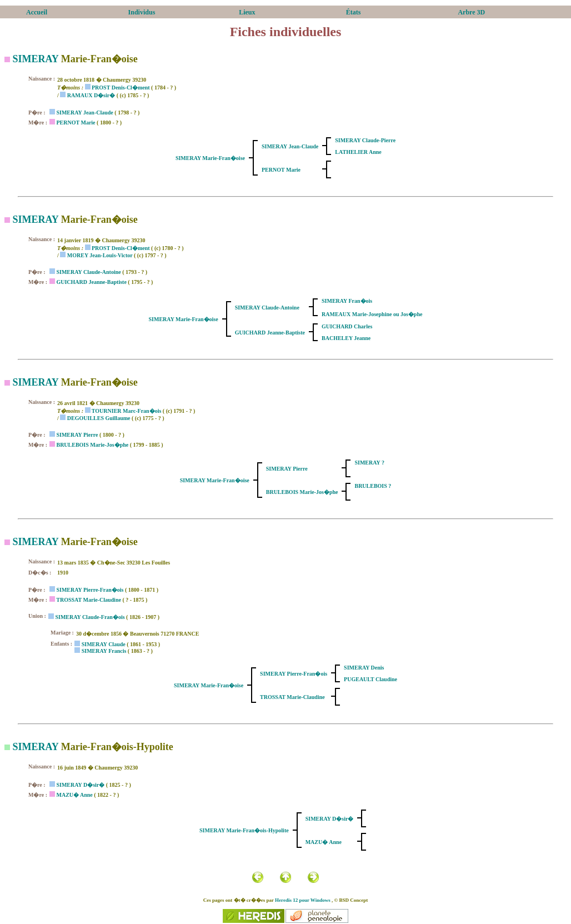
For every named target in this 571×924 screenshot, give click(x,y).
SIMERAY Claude (104, 644)
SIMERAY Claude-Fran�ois (90, 617)
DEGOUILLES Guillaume (99, 418)
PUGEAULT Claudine (370, 679)
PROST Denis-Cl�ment (121, 88)
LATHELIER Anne (358, 152)
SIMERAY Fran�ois (347, 301)
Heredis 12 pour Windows (303, 900)
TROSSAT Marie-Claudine (89, 600)
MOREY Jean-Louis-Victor (100, 255)
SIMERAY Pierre (77, 435)
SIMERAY (36, 59)
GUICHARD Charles (347, 326)
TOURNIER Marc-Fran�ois (126, 411)
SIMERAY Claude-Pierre (365, 140)
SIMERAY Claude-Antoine (88, 272)
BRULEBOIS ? (373, 486)
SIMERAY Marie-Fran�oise (210, 158)
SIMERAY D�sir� (80, 785)
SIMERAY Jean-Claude (84, 113)
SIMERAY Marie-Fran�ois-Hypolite (244, 830)
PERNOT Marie (76, 123)
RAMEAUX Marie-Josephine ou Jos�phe (372, 314)
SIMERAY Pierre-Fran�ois (90, 590)
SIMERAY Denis (364, 668)
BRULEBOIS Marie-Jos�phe (92, 445)
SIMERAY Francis (104, 651)
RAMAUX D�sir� (91, 95)
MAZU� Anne (74, 795)
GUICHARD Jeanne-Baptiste (91, 282)
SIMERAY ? (369, 463)
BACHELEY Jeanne (346, 338)
